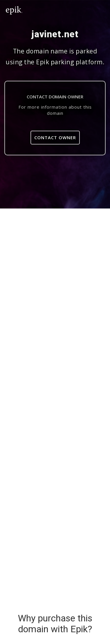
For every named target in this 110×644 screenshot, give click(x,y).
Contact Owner (55, 137)
